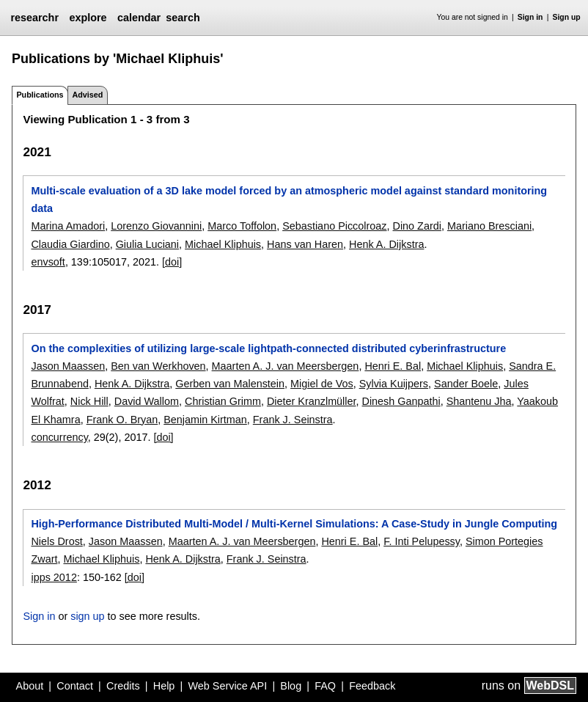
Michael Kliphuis (223, 244)
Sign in (530, 17)
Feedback (372, 686)
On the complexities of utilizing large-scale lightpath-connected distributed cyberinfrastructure (268, 348)
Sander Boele (466, 384)
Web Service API (227, 686)
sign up (87, 616)
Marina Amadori (68, 226)
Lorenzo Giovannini (156, 226)
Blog (291, 686)
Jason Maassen (68, 366)
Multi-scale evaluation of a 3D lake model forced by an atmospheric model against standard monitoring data (289, 200)
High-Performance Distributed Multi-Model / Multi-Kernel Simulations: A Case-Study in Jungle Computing (294, 524)
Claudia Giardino (70, 244)
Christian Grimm (223, 401)
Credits (123, 686)
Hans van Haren (305, 244)
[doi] (172, 262)
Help (164, 686)
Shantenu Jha (479, 401)
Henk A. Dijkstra (386, 244)
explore (88, 18)
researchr (34, 18)
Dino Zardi (417, 226)
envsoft (48, 262)
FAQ (325, 686)
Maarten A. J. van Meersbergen (286, 366)
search (183, 18)
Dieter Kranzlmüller (312, 401)
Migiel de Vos (322, 384)
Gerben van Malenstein (230, 384)
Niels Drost (56, 541)
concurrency (59, 437)
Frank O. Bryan (122, 420)
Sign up (567, 17)
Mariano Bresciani (489, 226)
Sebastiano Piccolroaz (334, 226)
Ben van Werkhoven (158, 366)
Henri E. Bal (393, 366)
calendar (139, 18)
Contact (75, 686)
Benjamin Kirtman (205, 420)
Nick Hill (89, 401)
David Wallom (147, 401)
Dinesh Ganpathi (401, 401)
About (30, 686)
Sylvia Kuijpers (394, 384)
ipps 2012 (54, 577)
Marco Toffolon (242, 226)
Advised (87, 95)
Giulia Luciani (147, 244)
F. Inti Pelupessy (422, 541)
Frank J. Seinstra (293, 420)
